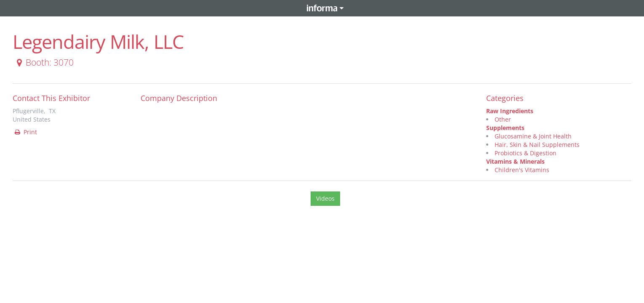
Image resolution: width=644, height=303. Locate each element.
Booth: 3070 (44, 62)
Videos (325, 198)
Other (503, 119)
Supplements (505, 128)
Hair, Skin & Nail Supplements (537, 145)
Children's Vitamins (522, 170)
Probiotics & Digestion (526, 153)
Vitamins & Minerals (515, 161)
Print (25, 132)
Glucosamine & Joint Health (533, 136)
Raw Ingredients (510, 111)
